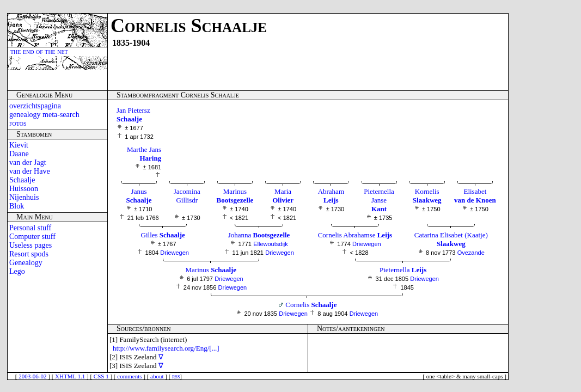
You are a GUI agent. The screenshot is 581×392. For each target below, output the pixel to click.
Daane (19, 154)
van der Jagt (28, 163)
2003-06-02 (32, 376)
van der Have (30, 171)
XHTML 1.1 (70, 376)
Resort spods (29, 254)
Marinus (235, 196)
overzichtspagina (35, 106)
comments (129, 376)
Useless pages (30, 245)
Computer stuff (32, 237)
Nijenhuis (24, 197)
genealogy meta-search (44, 115)
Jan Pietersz (133, 115)
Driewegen (175, 253)
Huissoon (24, 189)
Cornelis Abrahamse (355, 235)
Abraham (331, 196)
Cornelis (311, 305)
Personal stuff (30, 228)
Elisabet (475, 196)
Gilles (163, 235)
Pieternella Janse (379, 200)
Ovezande (471, 253)
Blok (17, 206)
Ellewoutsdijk (271, 244)
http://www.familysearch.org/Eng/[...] (166, 348)
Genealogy (26, 263)
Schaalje (22, 180)
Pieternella (403, 270)
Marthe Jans (144, 154)
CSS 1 (101, 376)
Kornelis (427, 196)
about (157, 376)
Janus (139, 196)
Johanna (259, 235)
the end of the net (39, 51)
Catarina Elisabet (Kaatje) (451, 239)
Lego (17, 271)
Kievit (19, 145)
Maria (283, 196)
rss (176, 376)
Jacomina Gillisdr (187, 196)
